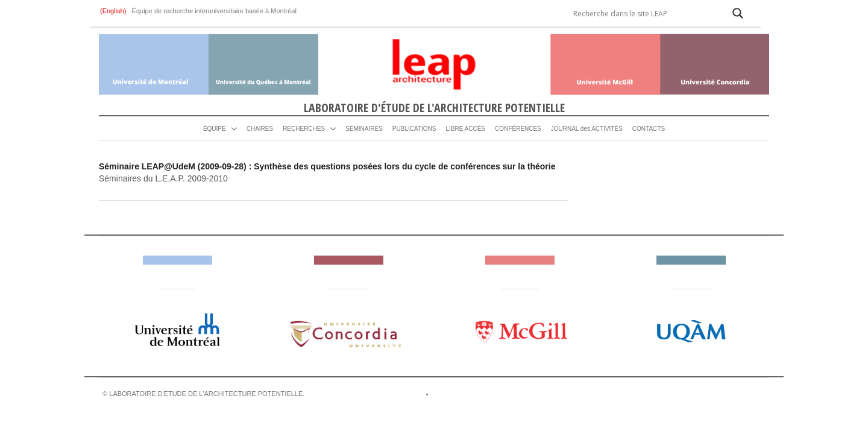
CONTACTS (649, 129)
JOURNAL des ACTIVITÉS (587, 129)
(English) (114, 11)
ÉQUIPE (215, 129)
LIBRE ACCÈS (465, 129)
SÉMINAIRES (364, 129)
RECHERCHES (304, 129)
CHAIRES (260, 129)
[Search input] (644, 13)
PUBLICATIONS (414, 129)
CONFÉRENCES (518, 129)
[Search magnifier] (738, 13)
